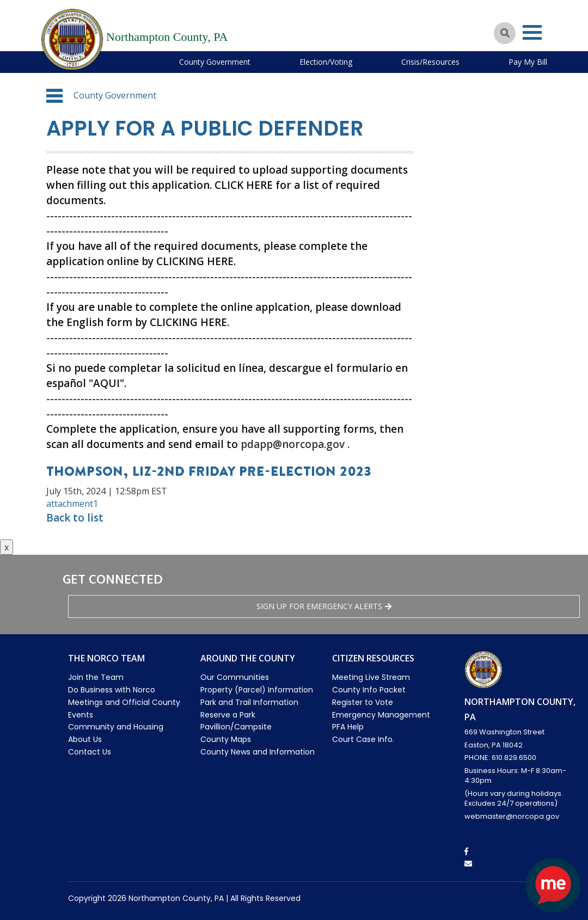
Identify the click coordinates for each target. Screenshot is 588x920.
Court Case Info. (363, 739)
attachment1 (72, 504)
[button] (54, 96)
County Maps (226, 739)
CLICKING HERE (195, 261)
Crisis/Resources (430, 62)
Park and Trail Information (249, 702)
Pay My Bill (528, 62)
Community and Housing (116, 727)
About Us (85, 739)
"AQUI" (106, 383)
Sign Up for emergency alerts (324, 606)
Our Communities (235, 677)
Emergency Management (381, 715)
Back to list (75, 518)
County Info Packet (369, 690)
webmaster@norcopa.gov (512, 816)
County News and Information (258, 752)
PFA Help (348, 727)
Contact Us (90, 752)
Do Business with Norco (112, 690)
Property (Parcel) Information (257, 690)
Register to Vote (363, 702)
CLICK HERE (244, 185)
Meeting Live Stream (371, 677)
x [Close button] (7, 547)
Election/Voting (326, 62)
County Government (215, 62)
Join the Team (96, 677)
